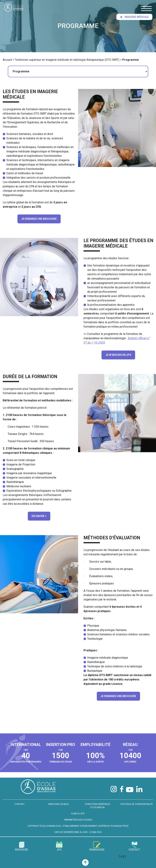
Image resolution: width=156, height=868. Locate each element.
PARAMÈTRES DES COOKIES (78, 816)
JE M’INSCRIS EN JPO (118, 353)
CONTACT (20, 800)
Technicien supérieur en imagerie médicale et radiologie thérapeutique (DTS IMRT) (67, 60)
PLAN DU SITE (78, 810)
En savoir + (39, 513)
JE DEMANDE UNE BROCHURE (39, 218)
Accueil (7, 60)
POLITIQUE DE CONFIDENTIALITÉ (137, 800)
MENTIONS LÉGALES (59, 800)
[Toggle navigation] (146, 9)
